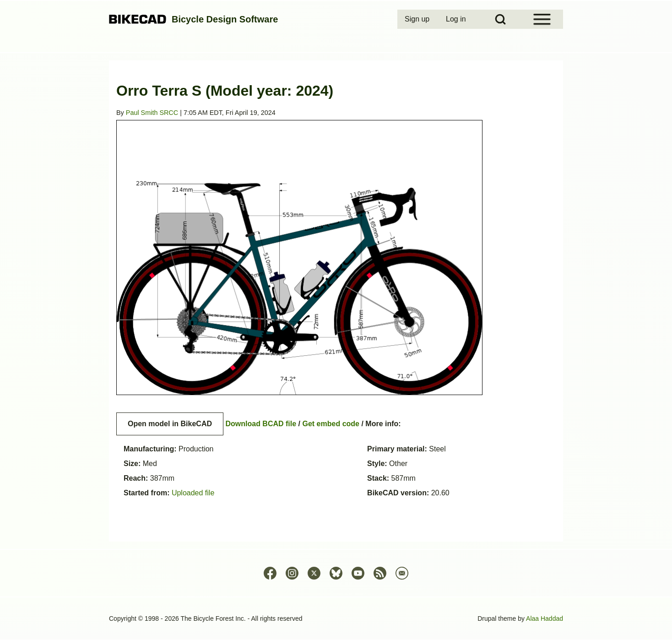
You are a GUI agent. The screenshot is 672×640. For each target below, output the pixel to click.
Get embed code (331, 424)
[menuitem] (418, 19)
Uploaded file (193, 493)
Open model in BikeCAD (170, 424)
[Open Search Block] (500, 19)
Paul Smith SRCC (152, 113)
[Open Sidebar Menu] (542, 19)
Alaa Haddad (545, 618)
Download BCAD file (261, 424)
